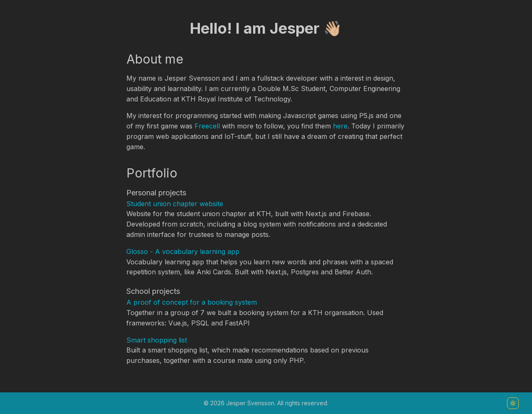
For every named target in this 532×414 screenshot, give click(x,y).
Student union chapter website (175, 204)
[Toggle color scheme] (513, 403)
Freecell (207, 126)
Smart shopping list (157, 340)
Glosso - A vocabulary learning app (183, 251)
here (340, 126)
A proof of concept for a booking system (192, 302)
